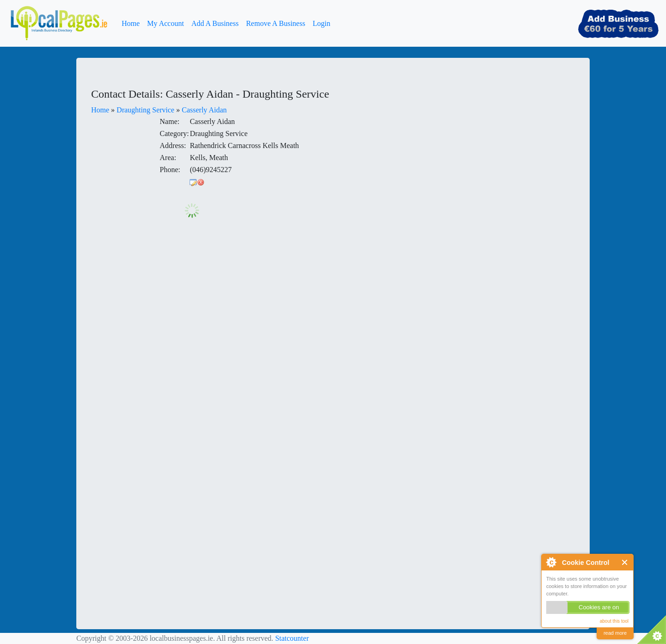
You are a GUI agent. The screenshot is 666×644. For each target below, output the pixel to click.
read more (615, 633)
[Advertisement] (444, 145)
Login (321, 23)
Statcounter (292, 638)
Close (625, 562)
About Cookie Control (551, 562)
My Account (166, 23)
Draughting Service (145, 110)
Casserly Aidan (204, 110)
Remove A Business (276, 23)
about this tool (614, 621)
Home (131, 23)
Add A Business (215, 23)
